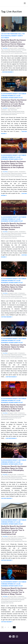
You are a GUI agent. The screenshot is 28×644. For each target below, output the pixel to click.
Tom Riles (5, 48)
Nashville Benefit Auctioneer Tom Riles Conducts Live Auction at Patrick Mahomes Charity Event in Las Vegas (14, 43)
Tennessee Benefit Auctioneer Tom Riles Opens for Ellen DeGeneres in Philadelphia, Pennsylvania (14, 469)
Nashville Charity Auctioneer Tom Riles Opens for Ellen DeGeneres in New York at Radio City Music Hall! (13, 408)
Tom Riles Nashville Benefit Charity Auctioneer (13, 36)
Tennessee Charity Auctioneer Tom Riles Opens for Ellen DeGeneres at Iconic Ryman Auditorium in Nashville (14, 103)
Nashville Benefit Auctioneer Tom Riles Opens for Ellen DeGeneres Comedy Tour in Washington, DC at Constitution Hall (14, 530)
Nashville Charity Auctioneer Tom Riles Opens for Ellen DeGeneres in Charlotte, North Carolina (13, 288)
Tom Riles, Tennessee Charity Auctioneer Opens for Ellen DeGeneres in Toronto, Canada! (14, 348)
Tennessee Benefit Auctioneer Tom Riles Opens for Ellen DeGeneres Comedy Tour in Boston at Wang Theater (14, 591)
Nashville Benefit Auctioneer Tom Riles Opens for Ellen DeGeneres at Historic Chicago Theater (14, 226)
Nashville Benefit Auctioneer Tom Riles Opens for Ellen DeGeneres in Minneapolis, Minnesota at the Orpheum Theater (14, 165)
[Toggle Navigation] (25, 3)
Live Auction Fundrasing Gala (11, 34)
